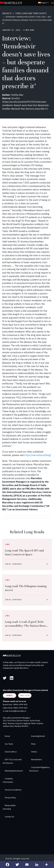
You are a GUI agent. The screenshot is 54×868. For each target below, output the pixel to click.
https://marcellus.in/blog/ (38, 455)
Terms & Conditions (13, 790)
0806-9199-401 (20, 708)
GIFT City (25, 695)
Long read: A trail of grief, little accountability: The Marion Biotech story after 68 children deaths (27, 626)
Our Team (9, 744)
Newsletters (37, 760)
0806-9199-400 (20, 705)
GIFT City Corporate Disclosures (12, 761)
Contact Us (9, 817)
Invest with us (11, 752)
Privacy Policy (10, 798)
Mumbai (10, 695)
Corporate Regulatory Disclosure (39, 769)
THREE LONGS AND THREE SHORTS (31, 13)
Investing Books (38, 736)
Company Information (8, 780)
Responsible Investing (9, 807)
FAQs (33, 744)
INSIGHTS (7, 13)
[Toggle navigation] (52, 3)
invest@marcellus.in (18, 711)
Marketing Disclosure (14, 771)
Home (7, 736)
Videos (34, 752)
